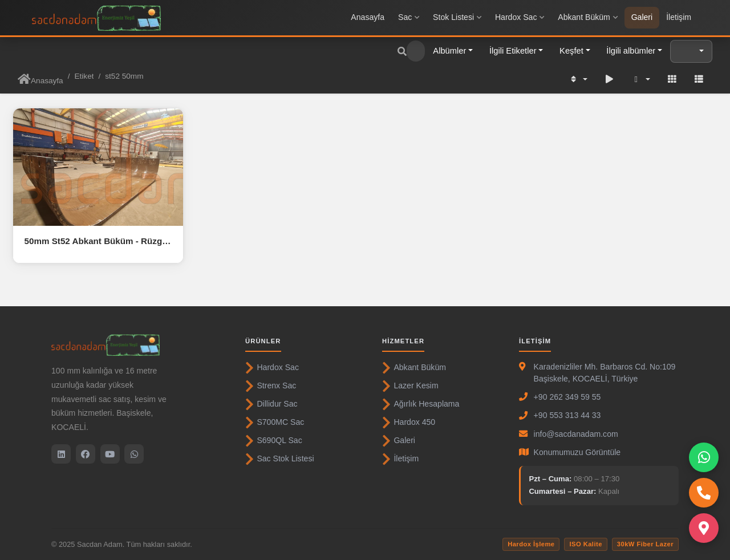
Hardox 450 (409, 423)
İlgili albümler (631, 51)
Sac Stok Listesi (280, 459)
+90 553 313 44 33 (567, 415)
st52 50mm (124, 76)
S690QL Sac (274, 441)
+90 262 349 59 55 (567, 397)
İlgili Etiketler (513, 51)
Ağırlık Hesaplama (421, 404)
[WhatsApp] (134, 454)
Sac (409, 17)
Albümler (449, 51)
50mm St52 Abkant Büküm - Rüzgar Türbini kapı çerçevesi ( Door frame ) (98, 241)
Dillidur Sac (271, 404)
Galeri (642, 17)
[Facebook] (86, 454)
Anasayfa (368, 17)
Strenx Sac (271, 386)
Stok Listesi (457, 17)
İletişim (679, 17)
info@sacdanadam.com (576, 434)
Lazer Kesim (410, 386)
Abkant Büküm (587, 17)
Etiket (84, 76)
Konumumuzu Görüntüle (577, 452)
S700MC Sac (275, 423)
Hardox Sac (520, 17)
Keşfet (571, 51)
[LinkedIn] (61, 454)
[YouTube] (110, 454)
